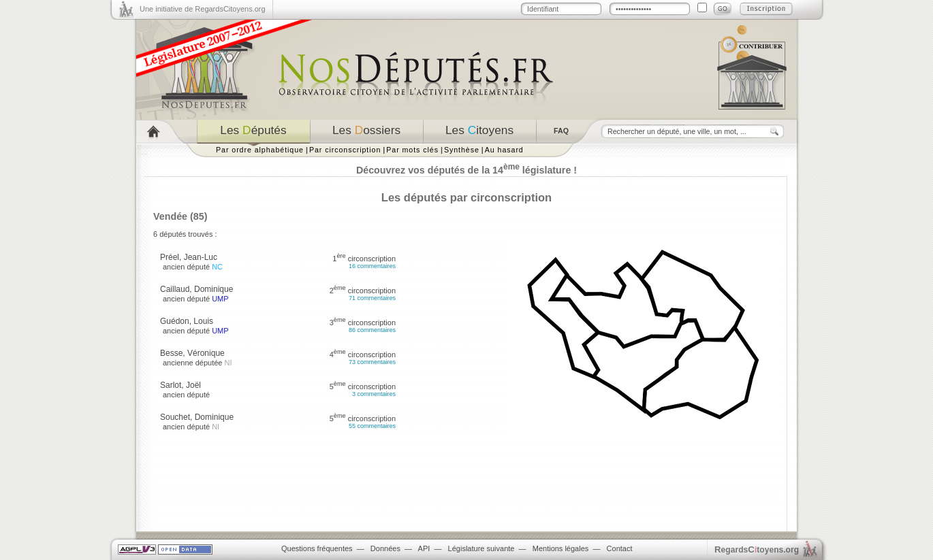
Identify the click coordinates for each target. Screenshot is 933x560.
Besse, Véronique (192, 353)
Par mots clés (412, 150)
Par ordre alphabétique (260, 150)
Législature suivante (481, 548)
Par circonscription (345, 150)
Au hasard (504, 150)
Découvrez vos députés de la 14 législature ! (466, 170)
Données (385, 548)
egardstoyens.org (757, 549)
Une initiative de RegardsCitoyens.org (203, 9)
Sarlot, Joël (180, 385)
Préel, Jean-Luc (189, 257)
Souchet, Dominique (197, 417)
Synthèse (462, 150)
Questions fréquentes (317, 548)
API (424, 548)
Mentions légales (561, 548)
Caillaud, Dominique (196, 289)
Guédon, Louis (187, 321)
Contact (620, 548)
